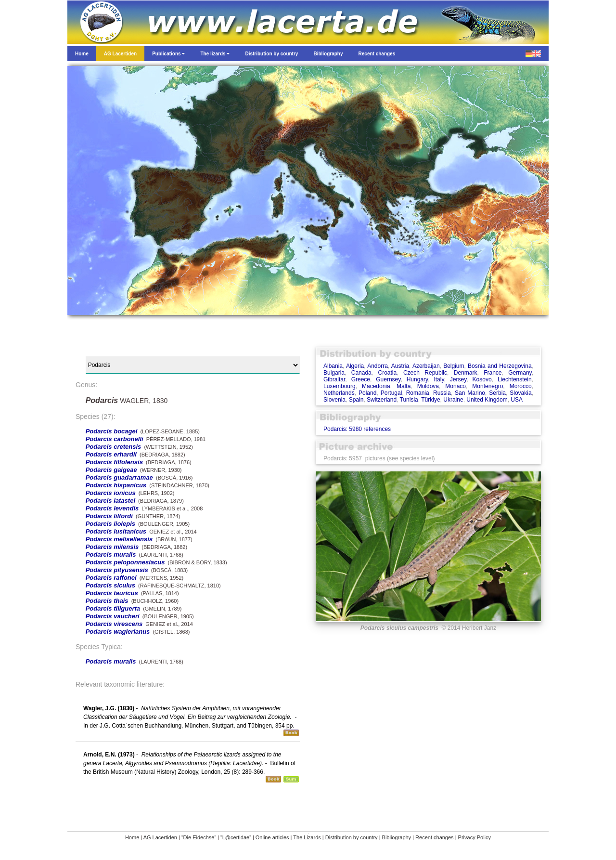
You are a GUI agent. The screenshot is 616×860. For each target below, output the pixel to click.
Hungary (417, 379)
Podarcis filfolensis (114, 462)
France (493, 373)
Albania (333, 366)
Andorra (378, 366)
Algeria (355, 366)
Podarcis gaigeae (111, 470)
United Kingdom (487, 400)
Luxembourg (340, 386)
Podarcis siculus (110, 585)
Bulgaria (334, 373)
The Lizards (307, 837)
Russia (442, 393)
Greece (361, 379)
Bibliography (397, 837)
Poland (367, 393)
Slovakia (520, 393)
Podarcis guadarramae (119, 477)
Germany (520, 373)
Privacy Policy (475, 837)
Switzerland (382, 400)
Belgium (454, 366)
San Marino (470, 393)
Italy (439, 379)
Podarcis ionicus (111, 493)
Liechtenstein (515, 379)
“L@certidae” (236, 837)
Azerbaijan (426, 366)
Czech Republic (425, 373)
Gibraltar (334, 379)
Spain (356, 400)
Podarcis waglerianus (118, 632)
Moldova (428, 386)
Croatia (388, 373)
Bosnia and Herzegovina (500, 366)
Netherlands (339, 393)
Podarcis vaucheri (113, 616)
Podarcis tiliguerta (113, 608)
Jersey (458, 379)
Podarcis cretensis (114, 447)
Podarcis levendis (112, 508)
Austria (400, 366)
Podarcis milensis (112, 547)
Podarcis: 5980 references (357, 429)
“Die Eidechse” (199, 837)
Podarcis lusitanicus (116, 531)
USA (517, 400)
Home (132, 837)
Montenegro (488, 386)
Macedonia (376, 386)
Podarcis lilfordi (109, 516)
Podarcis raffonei (111, 578)
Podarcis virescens (114, 624)
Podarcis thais (107, 601)
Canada (361, 373)
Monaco (456, 386)
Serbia (497, 393)
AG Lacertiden (160, 837)
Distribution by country (352, 837)
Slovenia (334, 400)
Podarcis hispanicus (116, 485)
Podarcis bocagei (112, 431)
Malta (404, 386)
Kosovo (482, 379)
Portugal (391, 393)
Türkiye (430, 400)
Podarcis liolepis (110, 524)
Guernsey (388, 379)
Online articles (272, 837)
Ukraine (453, 400)
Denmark (466, 373)
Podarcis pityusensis (117, 570)
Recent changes (435, 837)
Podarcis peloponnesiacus (125, 562)
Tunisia (409, 400)
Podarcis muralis (111, 554)
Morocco (521, 386)
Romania (418, 393)
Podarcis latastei (110, 501)
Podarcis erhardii (111, 454)
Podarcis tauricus (112, 593)
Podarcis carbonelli (115, 439)
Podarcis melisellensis (119, 539)
